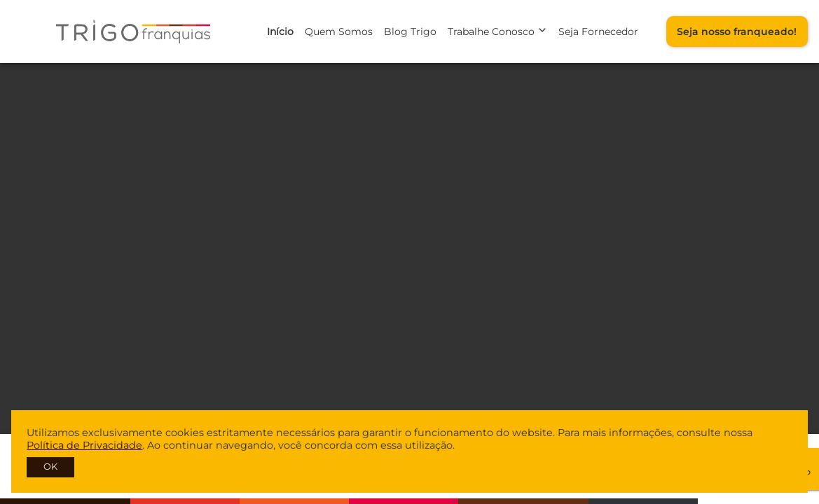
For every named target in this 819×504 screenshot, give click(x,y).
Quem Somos (339, 31)
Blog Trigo (410, 31)
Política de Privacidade (84, 445)
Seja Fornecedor (598, 31)
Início (280, 31)
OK (50, 467)
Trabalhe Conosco (497, 31)
